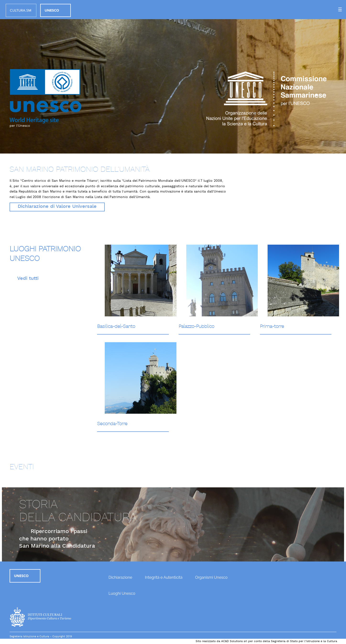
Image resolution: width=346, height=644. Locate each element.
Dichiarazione (120, 577)
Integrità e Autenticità (164, 577)
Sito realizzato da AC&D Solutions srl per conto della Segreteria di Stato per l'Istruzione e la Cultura (266, 641)
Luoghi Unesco (122, 593)
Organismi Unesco (211, 577)
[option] (173, 77)
